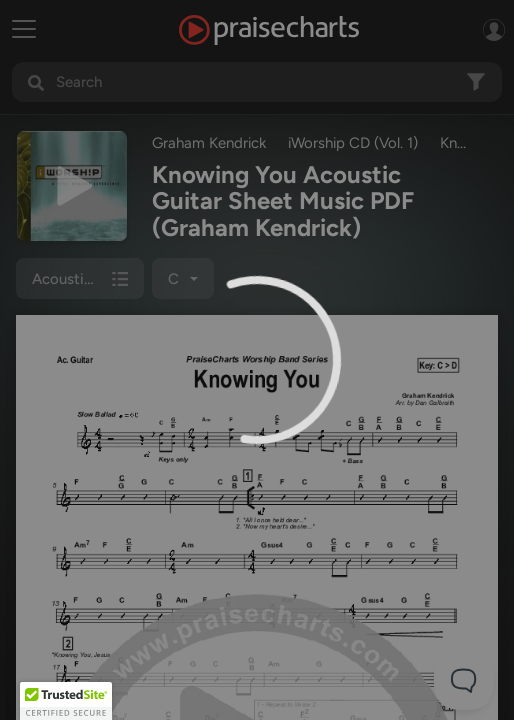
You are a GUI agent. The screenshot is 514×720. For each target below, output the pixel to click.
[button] (66, 701)
